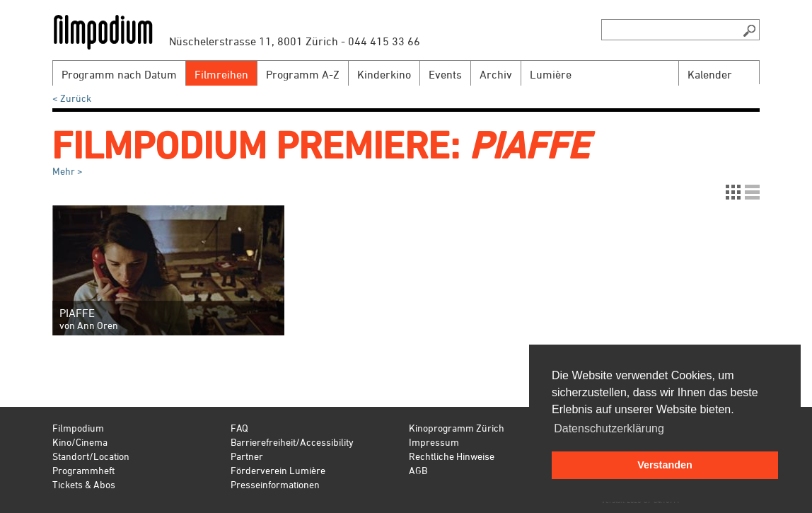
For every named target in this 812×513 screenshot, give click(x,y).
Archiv (496, 74)
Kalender (710, 74)
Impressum (434, 442)
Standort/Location (91, 456)
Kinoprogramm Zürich (457, 428)
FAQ (239, 428)
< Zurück (72, 98)
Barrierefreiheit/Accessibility (292, 442)
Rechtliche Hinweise (452, 456)
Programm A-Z (303, 74)
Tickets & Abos (84, 484)
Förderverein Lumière (278, 470)
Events (445, 74)
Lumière (551, 74)
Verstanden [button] (665, 465)
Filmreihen (221, 74)
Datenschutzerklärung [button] (609, 428)
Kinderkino (384, 74)
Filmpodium (78, 428)
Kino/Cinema (80, 442)
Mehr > (68, 171)
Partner (247, 456)
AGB (418, 470)
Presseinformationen (275, 484)
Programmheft (83, 470)
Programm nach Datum (119, 74)
